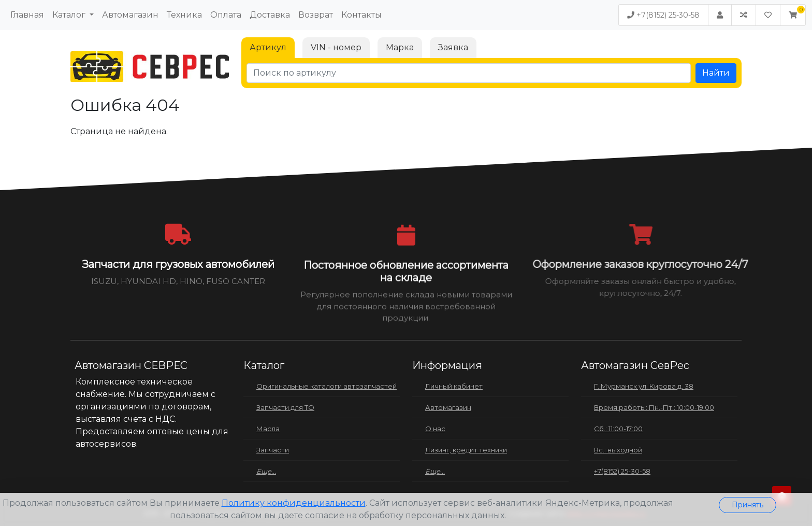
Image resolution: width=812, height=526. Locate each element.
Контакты (361, 15)
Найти (716, 73)
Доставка (270, 15)
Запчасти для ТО (285, 407)
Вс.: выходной (618, 450)
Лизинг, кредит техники (466, 450)
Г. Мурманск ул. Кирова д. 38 (644, 386)
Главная (27, 15)
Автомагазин (130, 15)
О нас (435, 429)
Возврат (316, 15)
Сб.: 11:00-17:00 (618, 429)
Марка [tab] (400, 47)
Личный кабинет (454, 386)
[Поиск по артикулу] (469, 73)
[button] (793, 15)
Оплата (226, 15)
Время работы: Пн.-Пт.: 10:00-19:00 (654, 407)
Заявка (453, 47)
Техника (184, 15)
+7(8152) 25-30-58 (663, 15)
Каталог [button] (70, 15)
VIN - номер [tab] (336, 47)
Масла (268, 429)
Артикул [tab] (268, 47)
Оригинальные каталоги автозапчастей (327, 386)
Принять (748, 505)
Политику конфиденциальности (294, 503)
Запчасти (273, 450)
